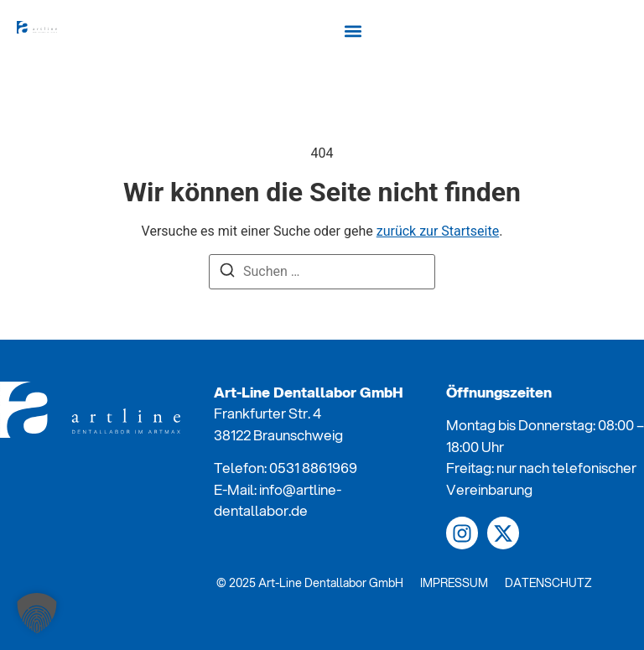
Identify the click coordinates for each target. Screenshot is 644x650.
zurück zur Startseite (438, 231)
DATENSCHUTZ (548, 583)
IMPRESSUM (454, 583)
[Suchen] (227, 273)
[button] (353, 31)
